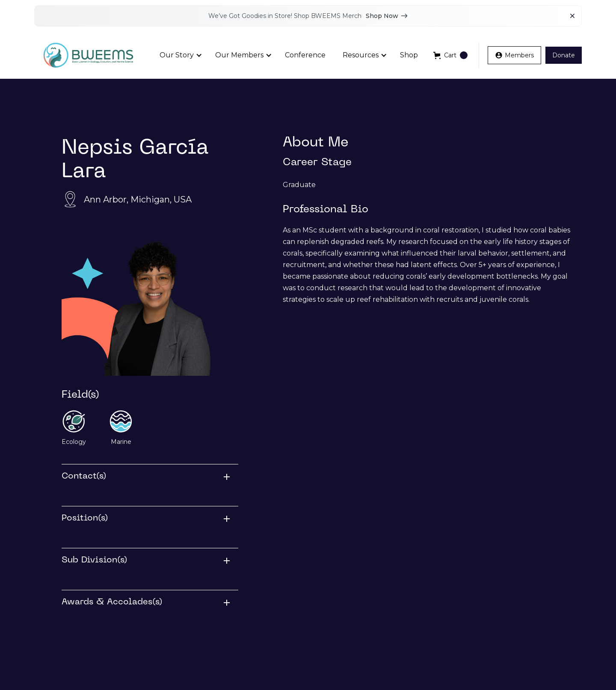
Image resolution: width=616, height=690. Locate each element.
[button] (179, 55)
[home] (88, 55)
